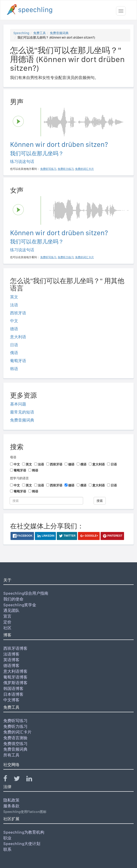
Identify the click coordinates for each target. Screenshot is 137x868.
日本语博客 (13, 694)
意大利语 (18, 337)
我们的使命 (13, 599)
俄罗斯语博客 (15, 683)
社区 (7, 628)
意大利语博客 (15, 671)
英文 (14, 297)
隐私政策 (11, 800)
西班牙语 (18, 313)
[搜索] (46, 501)
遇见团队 (11, 610)
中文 (14, 321)
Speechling (21, 33)
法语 (14, 305)
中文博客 (11, 700)
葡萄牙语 (18, 361)
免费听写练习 (15, 721)
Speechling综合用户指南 (26, 593)
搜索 (100, 501)
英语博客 (11, 660)
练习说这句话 (22, 161)
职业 (7, 838)
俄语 (14, 353)
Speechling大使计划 (22, 844)
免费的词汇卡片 (17, 732)
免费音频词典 (59, 33)
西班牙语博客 (15, 648)
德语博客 (11, 666)
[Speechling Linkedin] (32, 780)
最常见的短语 (22, 412)
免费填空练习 (15, 744)
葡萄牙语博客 (15, 677)
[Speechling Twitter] (20, 780)
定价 (7, 622)
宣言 (7, 616)
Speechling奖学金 (20, 605)
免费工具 (40, 33)
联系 (7, 849)
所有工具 (11, 755)
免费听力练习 (15, 726)
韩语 (14, 369)
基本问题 (18, 404)
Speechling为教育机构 (24, 832)
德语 (14, 329)
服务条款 (11, 806)
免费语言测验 (15, 738)
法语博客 (11, 654)
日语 (14, 345)
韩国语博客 (13, 688)
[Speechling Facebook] (8, 780)
